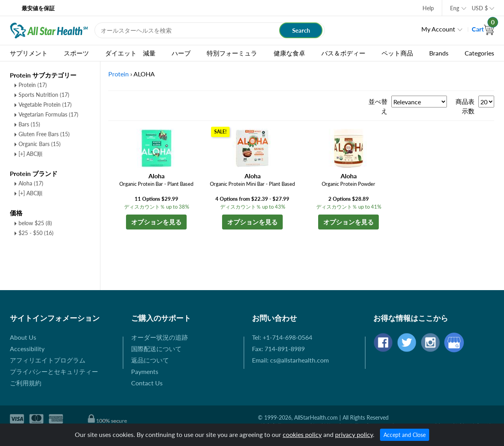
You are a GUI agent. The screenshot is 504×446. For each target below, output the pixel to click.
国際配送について (156, 349)
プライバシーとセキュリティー (54, 371)
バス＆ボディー (343, 53)
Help (428, 8)
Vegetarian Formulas (48, 114)
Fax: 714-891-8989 (278, 349)
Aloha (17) (31, 183)
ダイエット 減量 (130, 53)
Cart (483, 29)
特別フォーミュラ (232, 53)
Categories (479, 53)
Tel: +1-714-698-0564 (282, 337)
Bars (29, 124)
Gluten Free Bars (44, 134)
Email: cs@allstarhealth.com (290, 360)
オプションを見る (156, 222)
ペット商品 (397, 53)
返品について (150, 360)
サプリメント (29, 53)
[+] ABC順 (31, 154)
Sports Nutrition (44, 95)
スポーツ (76, 53)
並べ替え (378, 106)
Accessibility (27, 349)
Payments (145, 371)
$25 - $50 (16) (36, 233)
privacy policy (354, 434)
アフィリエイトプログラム (48, 360)
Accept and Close (405, 435)
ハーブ (181, 53)
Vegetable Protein (45, 105)
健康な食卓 (289, 53)
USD (480, 8)
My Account (438, 29)
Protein (33, 85)
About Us (23, 337)
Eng (455, 8)
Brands (439, 53)
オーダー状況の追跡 (159, 337)
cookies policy (302, 434)
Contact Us (147, 383)
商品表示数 (465, 106)
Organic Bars (40, 144)
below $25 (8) (35, 223)
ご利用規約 (26, 383)
